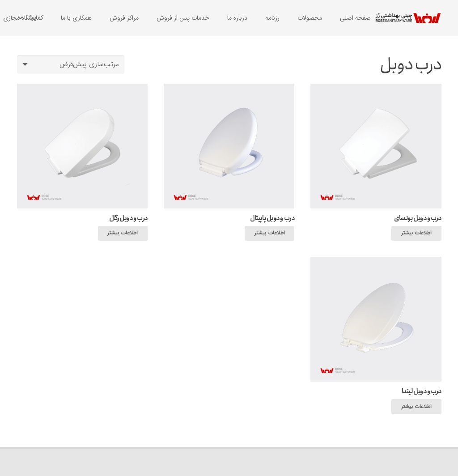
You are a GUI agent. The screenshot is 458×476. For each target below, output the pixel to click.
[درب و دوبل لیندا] (376, 262)
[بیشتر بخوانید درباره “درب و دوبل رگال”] (123, 234)
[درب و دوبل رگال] (82, 89)
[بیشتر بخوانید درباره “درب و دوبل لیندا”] (416, 407)
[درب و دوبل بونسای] (376, 89)
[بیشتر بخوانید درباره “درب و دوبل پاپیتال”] (269, 234)
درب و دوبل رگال (128, 218)
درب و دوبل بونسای (418, 218)
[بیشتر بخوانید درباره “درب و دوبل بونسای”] (416, 234)
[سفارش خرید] (71, 64)
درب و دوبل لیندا (422, 391)
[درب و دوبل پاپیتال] (229, 89)
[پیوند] (408, 18)
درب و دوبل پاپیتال (272, 218)
